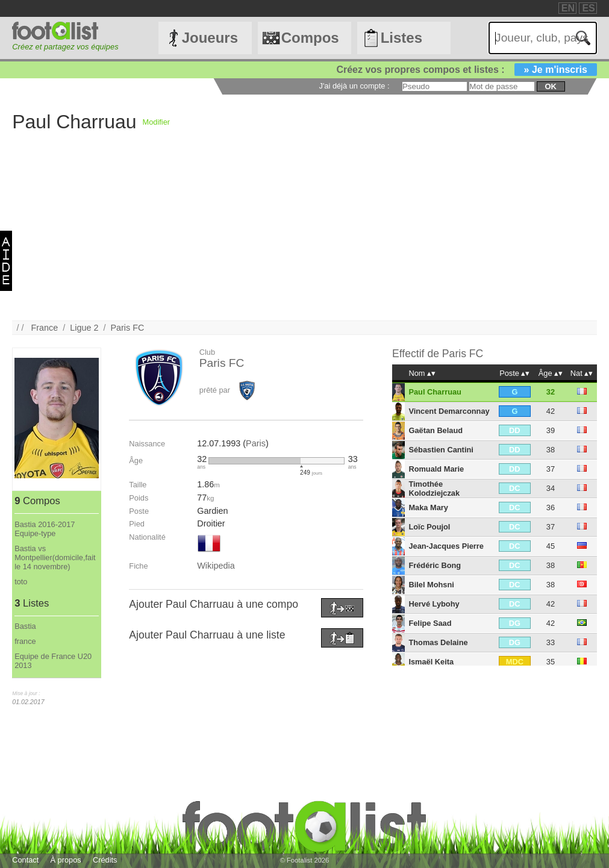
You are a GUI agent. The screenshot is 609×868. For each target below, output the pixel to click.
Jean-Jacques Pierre (446, 546)
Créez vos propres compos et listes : (466, 70)
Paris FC (127, 328)
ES (588, 8)
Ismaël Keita (431, 662)
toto (21, 582)
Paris (256, 443)
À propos (66, 860)
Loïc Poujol (429, 527)
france (25, 641)
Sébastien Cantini (441, 450)
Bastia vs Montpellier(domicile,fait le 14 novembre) (55, 557)
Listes (401, 38)
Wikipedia (216, 566)
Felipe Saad (430, 623)
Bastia (25, 626)
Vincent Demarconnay (449, 411)
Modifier (157, 122)
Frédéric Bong (435, 565)
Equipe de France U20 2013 (53, 661)
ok (551, 86)
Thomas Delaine (438, 642)
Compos (310, 38)
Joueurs (210, 38)
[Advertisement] (304, 236)
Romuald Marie (436, 469)
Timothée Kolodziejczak (434, 489)
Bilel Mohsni (431, 585)
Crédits (105, 860)
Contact (25, 860)
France (44, 328)
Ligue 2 (84, 328)
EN (568, 8)
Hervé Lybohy (434, 604)
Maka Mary (428, 507)
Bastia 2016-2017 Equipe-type (45, 529)
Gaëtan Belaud (436, 430)
